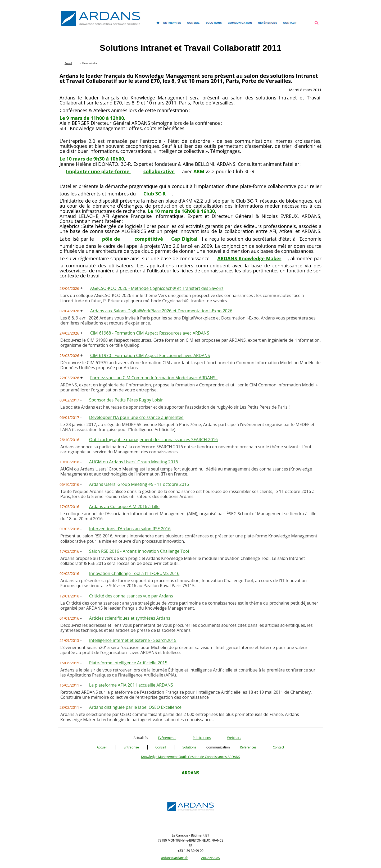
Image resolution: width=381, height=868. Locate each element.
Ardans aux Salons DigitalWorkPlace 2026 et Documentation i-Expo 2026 (161, 311)
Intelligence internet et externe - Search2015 (133, 640)
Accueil (102, 747)
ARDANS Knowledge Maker (249, 258)
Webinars (234, 738)
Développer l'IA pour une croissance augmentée (136, 417)
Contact (278, 747)
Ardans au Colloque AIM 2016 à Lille (124, 506)
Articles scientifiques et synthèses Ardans (130, 618)
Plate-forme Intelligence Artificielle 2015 (128, 663)
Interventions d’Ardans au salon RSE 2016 (130, 529)
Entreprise (131, 747)
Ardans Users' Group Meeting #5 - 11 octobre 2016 (139, 484)
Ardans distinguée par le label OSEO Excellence (135, 707)
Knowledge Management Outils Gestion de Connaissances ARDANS (190, 757)
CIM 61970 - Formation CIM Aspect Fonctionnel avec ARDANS (150, 355)
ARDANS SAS (210, 858)
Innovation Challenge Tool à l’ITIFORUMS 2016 (134, 573)
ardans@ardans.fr (174, 858)
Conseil (161, 747)
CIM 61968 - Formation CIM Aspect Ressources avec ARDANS (150, 333)
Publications (202, 738)
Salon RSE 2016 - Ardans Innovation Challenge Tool (139, 551)
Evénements (167, 738)
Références (248, 747)
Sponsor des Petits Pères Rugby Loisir (126, 400)
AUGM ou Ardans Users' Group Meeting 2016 (134, 462)
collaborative (159, 171)
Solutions (189, 747)
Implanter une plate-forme (98, 171)
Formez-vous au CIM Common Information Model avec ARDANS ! (154, 378)
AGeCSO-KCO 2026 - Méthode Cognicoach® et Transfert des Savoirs (157, 288)
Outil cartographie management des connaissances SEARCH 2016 (153, 440)
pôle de (112, 239)
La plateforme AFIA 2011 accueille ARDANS (131, 685)
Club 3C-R (155, 194)
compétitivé (149, 239)
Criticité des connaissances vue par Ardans (131, 596)
